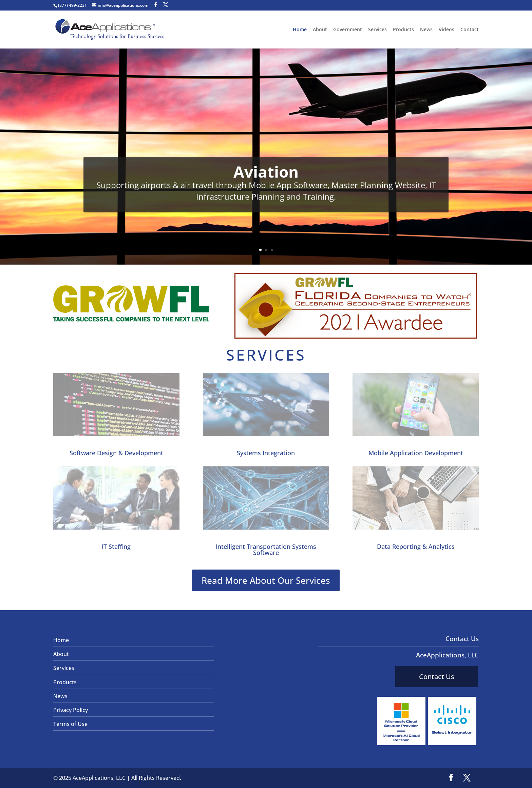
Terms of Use (70, 724)
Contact (470, 30)
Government (348, 30)
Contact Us (437, 677)
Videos (446, 30)
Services (377, 30)
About (320, 30)
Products (403, 30)
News (426, 30)
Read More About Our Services (266, 580)
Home (300, 30)
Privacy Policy (71, 710)
